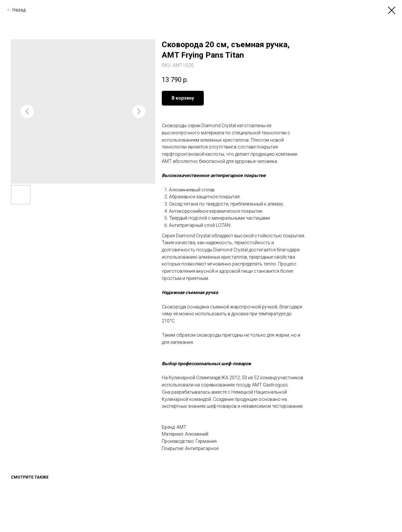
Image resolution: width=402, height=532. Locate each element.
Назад (19, 10)
